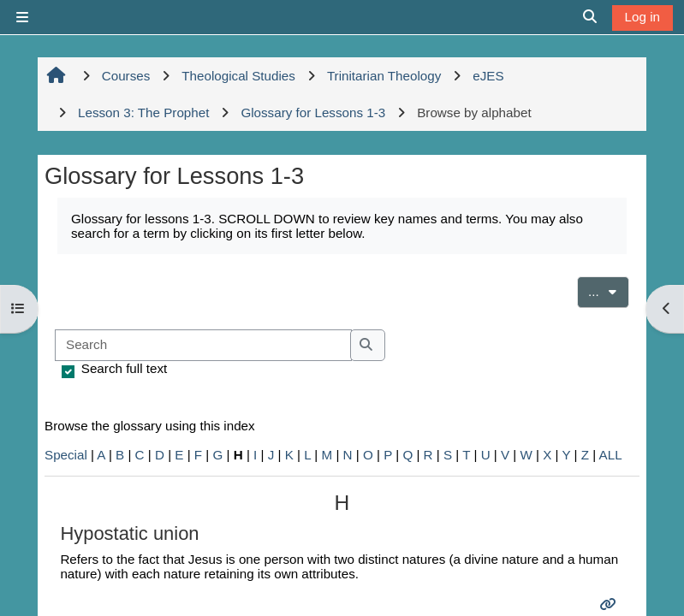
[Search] (203, 345)
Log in (642, 17)
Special (66, 455)
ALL (611, 455)
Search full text (124, 368)
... (609, 290)
